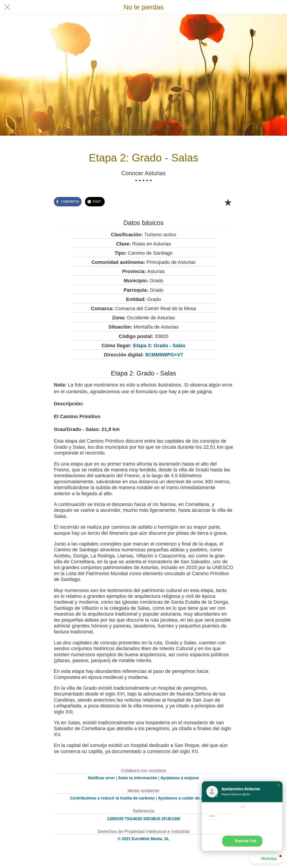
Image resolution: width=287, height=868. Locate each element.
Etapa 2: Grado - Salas (159, 346)
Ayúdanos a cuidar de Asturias (188, 798)
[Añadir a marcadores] (228, 202)
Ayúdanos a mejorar (180, 778)
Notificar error (101, 778)
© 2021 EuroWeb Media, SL (144, 839)
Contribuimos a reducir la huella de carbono (112, 798)
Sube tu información (138, 778)
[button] (278, 785)
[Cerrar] (7, 7)
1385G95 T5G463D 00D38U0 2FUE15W (143, 819)
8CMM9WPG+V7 (164, 355)
